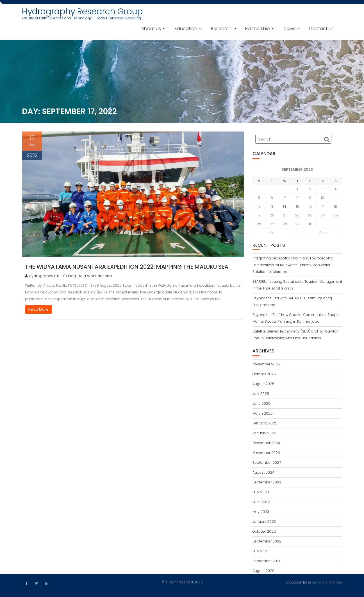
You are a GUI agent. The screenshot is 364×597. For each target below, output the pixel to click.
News (289, 29)
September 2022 (267, 542)
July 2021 (260, 552)
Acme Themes (330, 582)
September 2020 (267, 562)
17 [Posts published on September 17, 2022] (323, 208)
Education (186, 29)
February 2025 (265, 424)
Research (221, 29)
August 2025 (263, 385)
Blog (72, 276)
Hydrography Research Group (82, 12)
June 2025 (261, 405)
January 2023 (264, 523)
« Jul (272, 234)
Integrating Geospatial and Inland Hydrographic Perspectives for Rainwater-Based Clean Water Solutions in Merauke (293, 266)
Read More (38, 309)
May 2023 (261, 513)
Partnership (258, 29)
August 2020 (263, 572)
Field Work (87, 276)
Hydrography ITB (42, 276)
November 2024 (266, 454)
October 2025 (264, 375)
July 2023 (261, 493)
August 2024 (263, 473)
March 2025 (263, 414)
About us (151, 29)
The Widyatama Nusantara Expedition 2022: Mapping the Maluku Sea (127, 267)
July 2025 (261, 395)
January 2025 (264, 434)
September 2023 (267, 483)
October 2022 (264, 532)
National (105, 276)
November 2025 (266, 365)
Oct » (323, 234)
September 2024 (267, 464)
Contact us (321, 29)
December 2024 (266, 444)
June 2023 (261, 503)
